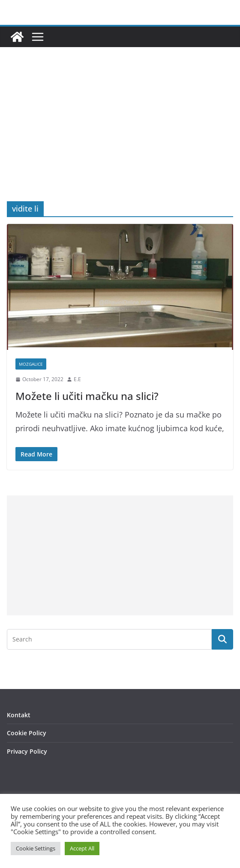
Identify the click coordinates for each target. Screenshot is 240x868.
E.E (77, 379)
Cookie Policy (27, 733)
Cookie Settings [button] (36, 848)
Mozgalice (31, 364)
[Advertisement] (120, 137)
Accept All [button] (82, 848)
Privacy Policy (27, 751)
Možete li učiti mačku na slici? (87, 396)
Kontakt (19, 715)
